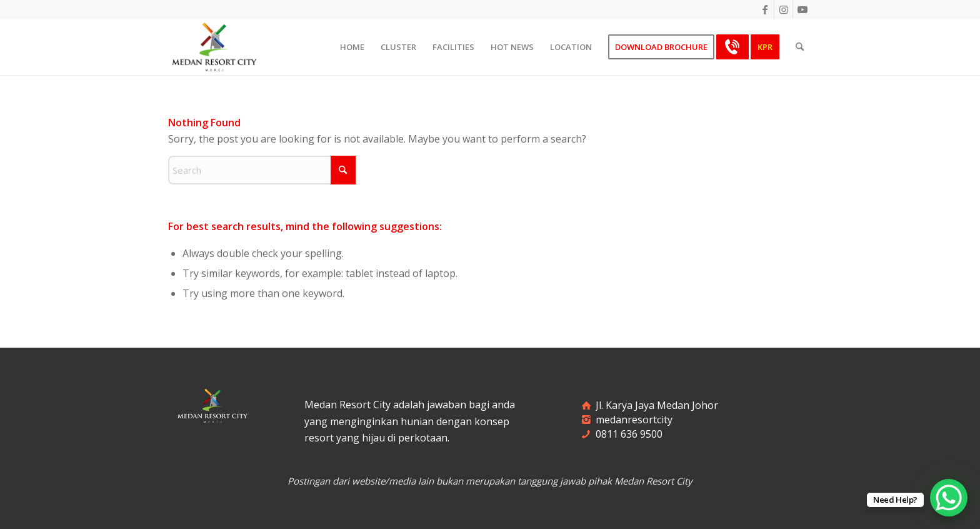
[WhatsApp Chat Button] (949, 498)
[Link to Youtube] (802, 9)
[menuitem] (352, 47)
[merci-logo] (214, 47)
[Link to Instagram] (783, 9)
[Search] (800, 47)
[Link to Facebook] (765, 9)
